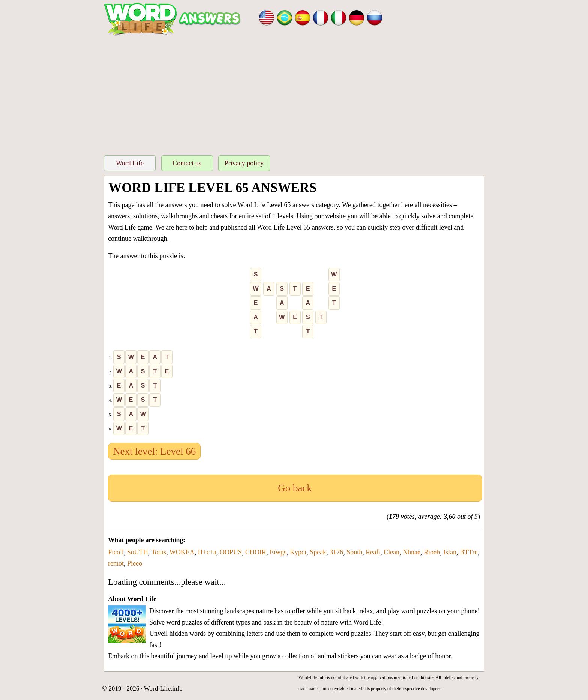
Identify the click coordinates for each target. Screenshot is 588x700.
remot (116, 563)
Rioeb (432, 552)
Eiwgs (278, 552)
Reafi (373, 552)
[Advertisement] (294, 93)
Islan (450, 552)
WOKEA (182, 552)
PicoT (116, 552)
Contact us (187, 163)
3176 (336, 552)
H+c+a (207, 552)
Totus (159, 552)
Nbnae (412, 552)
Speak (318, 552)
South (354, 552)
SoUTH (138, 552)
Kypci (298, 552)
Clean (391, 552)
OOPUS (231, 552)
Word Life (130, 163)
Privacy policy (244, 163)
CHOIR (256, 552)
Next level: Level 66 (154, 451)
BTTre (469, 552)
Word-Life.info (163, 689)
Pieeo (135, 563)
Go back (295, 488)
